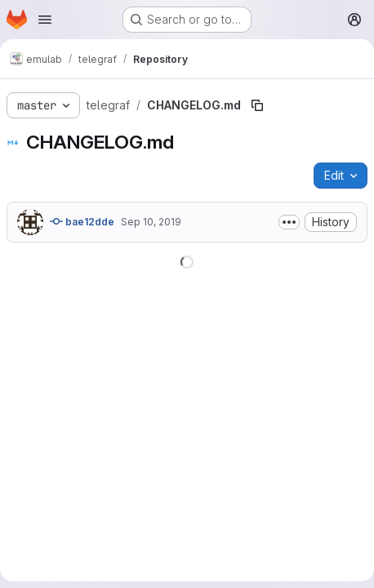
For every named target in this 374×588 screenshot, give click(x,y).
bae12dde (82, 221)
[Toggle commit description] (289, 222)
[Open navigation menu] (45, 20)
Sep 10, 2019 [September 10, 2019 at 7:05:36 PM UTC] (151, 222)
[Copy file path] (257, 105)
